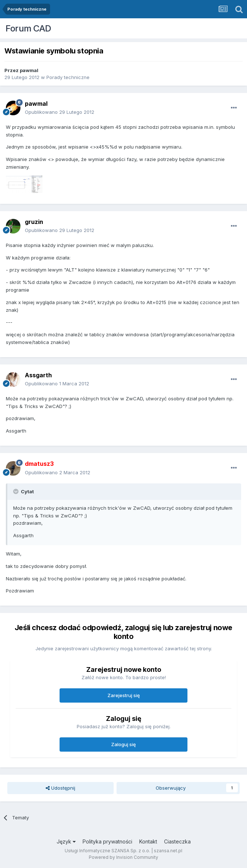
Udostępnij (60, 788)
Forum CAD (28, 28)
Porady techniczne (68, 77)
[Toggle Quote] (16, 491)
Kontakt (148, 841)
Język (66, 841)
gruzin (34, 222)
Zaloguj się (123, 744)
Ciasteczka (177, 841)
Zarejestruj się (124, 695)
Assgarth (38, 375)
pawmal (29, 70)
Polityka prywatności (107, 841)
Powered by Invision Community (123, 857)
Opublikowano (60, 112)
